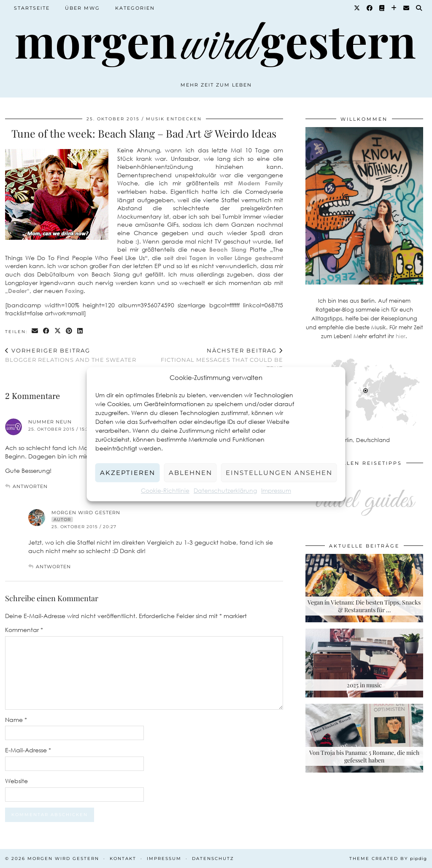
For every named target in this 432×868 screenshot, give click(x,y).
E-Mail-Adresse (28, 750)
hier (401, 336)
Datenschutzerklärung (225, 490)
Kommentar (24, 630)
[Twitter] (357, 8)
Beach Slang (228, 249)
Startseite (32, 8)
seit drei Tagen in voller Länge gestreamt (224, 258)
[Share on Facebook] (47, 331)
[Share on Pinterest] (69, 331)
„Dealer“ (17, 291)
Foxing (74, 291)
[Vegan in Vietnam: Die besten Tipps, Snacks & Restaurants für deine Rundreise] (364, 588)
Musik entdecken (174, 119)
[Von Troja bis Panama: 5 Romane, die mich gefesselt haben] (364, 738)
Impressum (276, 490)
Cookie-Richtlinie (165, 490)
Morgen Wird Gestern (86, 513)
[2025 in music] (364, 663)
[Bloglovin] (394, 8)
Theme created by (388, 859)
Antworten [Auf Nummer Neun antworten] (30, 486)
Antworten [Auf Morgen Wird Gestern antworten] (53, 567)
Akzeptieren (128, 473)
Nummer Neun (50, 422)
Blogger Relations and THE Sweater (71, 355)
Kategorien (135, 8)
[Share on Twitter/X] (58, 331)
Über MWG (82, 8)
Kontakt (123, 859)
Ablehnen (190, 473)
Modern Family (261, 183)
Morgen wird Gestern (63, 859)
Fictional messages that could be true (213, 359)
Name (16, 720)
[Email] (407, 8)
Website (16, 781)
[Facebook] (370, 8)
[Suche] (419, 8)
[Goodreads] (382, 8)
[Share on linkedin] (80, 331)
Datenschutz (213, 859)
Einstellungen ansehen (279, 473)
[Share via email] (35, 331)
